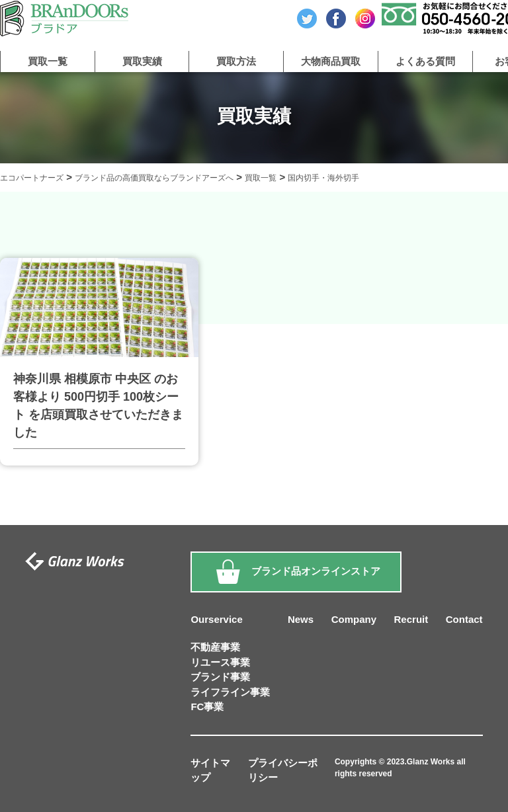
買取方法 (236, 61)
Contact (464, 619)
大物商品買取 (331, 61)
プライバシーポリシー (283, 770)
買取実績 (142, 61)
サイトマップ (210, 770)
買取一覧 (48, 61)
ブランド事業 (220, 677)
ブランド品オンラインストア (296, 572)
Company (354, 619)
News (301, 619)
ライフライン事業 (230, 692)
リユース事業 (220, 662)
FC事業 (207, 707)
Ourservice (216, 619)
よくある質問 (425, 61)
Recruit (411, 619)
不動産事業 (215, 647)
